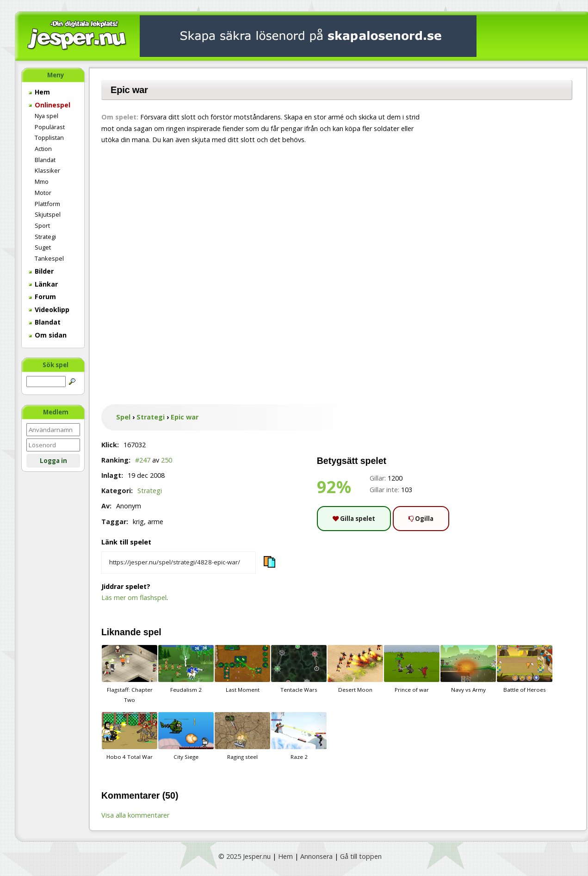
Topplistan (49, 138)
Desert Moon (355, 669)
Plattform (47, 204)
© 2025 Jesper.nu (244, 856)
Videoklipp (49, 310)
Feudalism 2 (186, 669)
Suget (43, 247)
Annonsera (316, 856)
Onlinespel (50, 105)
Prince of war (412, 669)
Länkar (43, 284)
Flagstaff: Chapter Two (130, 674)
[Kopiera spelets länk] (179, 563)
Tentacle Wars (299, 669)
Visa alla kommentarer (135, 815)
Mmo (42, 181)
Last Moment (242, 669)
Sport (42, 225)
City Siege (186, 736)
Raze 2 (299, 736)
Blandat (45, 160)
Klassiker (47, 170)
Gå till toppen (361, 856)
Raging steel (242, 736)
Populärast (50, 127)
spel (152, 632)
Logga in (53, 461)
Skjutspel (48, 214)
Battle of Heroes (525, 669)
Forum (42, 297)
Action (43, 149)
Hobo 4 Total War (130, 736)
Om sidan (48, 335)
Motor (43, 193)
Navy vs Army (468, 669)
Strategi (45, 237)
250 (167, 460)
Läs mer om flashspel (134, 598)
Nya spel (46, 116)
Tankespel (49, 258)
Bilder (41, 271)
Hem (39, 92)
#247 (143, 460)
